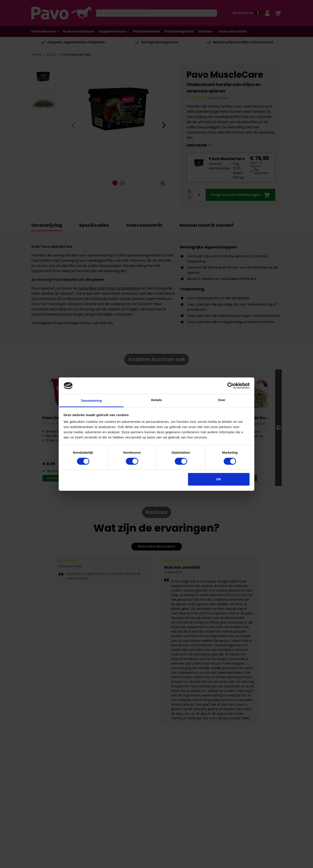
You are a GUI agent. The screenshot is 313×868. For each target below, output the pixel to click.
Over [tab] (222, 400)
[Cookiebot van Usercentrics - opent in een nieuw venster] (231, 386)
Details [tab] (156, 400)
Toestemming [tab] (91, 401)
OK (219, 479)
